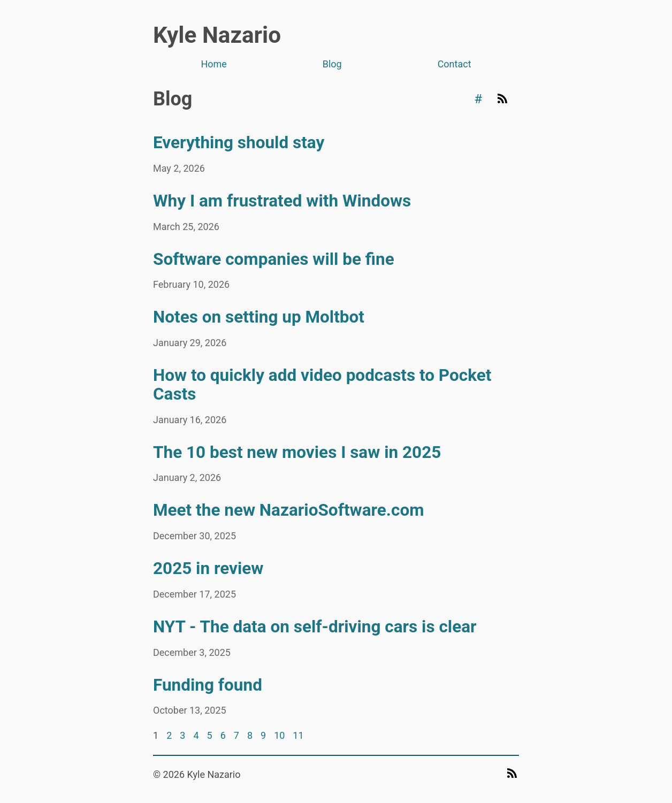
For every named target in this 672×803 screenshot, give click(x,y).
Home (213, 64)
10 (279, 735)
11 (298, 735)
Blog (332, 64)
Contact (455, 64)
